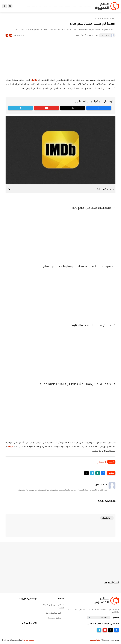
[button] (103, 473)
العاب (50, 6)
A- (7, 35)
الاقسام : (116, 618)
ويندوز (80, 6)
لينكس (55, 6)
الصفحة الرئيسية (110, 18)
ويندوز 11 (74, 6)
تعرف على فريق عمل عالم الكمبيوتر (53, 606)
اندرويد (45, 6)
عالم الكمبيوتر (95, 640)
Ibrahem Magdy (28, 640)
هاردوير (28, 6)
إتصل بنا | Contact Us (55, 613)
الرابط (11, 447)
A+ (11, 35)
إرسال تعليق (107, 518)
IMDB (35, 80)
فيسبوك (67, 6)
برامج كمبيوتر (87, 6)
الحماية (61, 6)
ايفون (40, 6)
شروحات (98, 18)
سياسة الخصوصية (56, 618)
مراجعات (34, 6)
